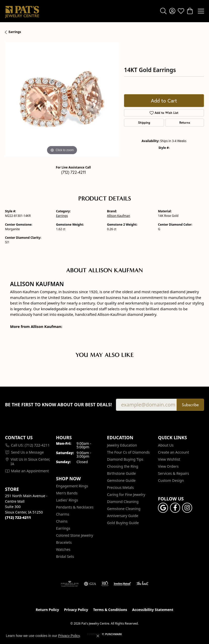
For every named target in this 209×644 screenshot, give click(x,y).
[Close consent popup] (98, 636)
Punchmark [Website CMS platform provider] (114, 634)
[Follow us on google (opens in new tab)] (163, 508)
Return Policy (47, 610)
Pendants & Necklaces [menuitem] (75, 507)
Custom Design (171, 480)
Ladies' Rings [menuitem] (67, 500)
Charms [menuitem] (63, 514)
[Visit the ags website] (70, 584)
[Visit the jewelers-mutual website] (122, 584)
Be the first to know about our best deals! (58, 405)
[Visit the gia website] (90, 584)
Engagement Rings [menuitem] (72, 486)
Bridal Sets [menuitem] (65, 556)
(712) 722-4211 (73, 172)
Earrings (15, 32)
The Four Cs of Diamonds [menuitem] (129, 452)
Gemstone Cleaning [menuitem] (124, 509)
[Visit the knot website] (142, 584)
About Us (166, 445)
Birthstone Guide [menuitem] (122, 473)
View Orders (168, 466)
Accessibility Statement (153, 610)
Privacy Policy (76, 610)
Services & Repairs (173, 473)
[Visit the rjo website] (105, 584)
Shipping (144, 123)
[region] (62, 99)
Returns (185, 123)
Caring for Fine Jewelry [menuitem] (126, 495)
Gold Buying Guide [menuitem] (123, 523)
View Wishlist (169, 459)
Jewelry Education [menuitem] (122, 445)
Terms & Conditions (110, 610)
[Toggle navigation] (201, 11)
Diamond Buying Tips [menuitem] (125, 459)
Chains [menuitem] (62, 521)
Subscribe (190, 405)
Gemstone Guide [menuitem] (121, 480)
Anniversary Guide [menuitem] (123, 516)
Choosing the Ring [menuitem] (123, 466)
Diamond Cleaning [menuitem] (123, 502)
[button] (163, 11)
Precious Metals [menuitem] (120, 487)
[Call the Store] (18, 517)
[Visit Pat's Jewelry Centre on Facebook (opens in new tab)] (175, 508)
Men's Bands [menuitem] (67, 493)
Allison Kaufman (119, 216)
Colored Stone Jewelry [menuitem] (75, 535)
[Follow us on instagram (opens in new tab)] (187, 508)
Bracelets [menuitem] (64, 542)
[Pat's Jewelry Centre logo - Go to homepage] (22, 11)
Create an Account (173, 452)
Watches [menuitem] (63, 549)
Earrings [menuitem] (63, 528)
